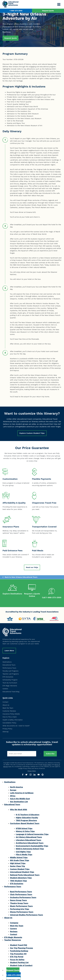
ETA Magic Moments (10, 681)
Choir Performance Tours (21, 890)
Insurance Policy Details (11, 709)
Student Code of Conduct (21, 961)
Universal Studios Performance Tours (26, 910)
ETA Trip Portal (17, 952)
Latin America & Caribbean (22, 788)
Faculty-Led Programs (10, 666)
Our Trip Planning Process (21, 943)
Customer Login (13, 975)
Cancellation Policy (9, 718)
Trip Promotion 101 (18, 949)
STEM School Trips (24, 824)
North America (16, 782)
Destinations (7, 657)
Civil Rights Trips (23, 847)
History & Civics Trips (25, 827)
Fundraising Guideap (19, 946)
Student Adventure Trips (21, 873)
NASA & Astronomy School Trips (30, 844)
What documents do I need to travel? (16, 721)
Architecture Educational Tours (30, 838)
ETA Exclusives (8, 672)
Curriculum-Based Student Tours (25, 819)
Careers (5, 684)
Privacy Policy (7, 724)
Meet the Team (8, 703)
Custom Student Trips (20, 864)
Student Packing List (19, 958)
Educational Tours (9, 660)
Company (14, 918)
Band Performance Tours (21, 887)
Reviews (14, 927)
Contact (5, 697)
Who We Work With (19, 805)
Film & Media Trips (24, 850)
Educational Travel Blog (11, 687)
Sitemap (6, 727)
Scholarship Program (10, 675)
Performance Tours (9, 663)
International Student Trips (22, 867)
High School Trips (18, 859)
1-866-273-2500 (16, 11)
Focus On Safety (17, 955)
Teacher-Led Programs (11, 669)
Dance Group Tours (18, 896)
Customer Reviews (9, 706)
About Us (6, 700)
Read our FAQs (32, 567)
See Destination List (19, 797)
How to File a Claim (10, 712)
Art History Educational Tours (29, 832)
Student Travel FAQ (19, 940)
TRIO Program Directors (26, 816)
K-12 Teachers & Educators (28, 810)
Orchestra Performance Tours (23, 893)
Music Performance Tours (21, 901)
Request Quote (48, 11)
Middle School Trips (19, 853)
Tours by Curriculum (10, 678)
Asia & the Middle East (20, 794)
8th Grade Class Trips (20, 856)
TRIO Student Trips (18, 876)
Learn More (9, 646)
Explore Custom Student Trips (32, 433)
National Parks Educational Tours (25, 870)
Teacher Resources (13, 935)
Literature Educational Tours (28, 835)
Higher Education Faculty (27, 813)
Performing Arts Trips (20, 904)
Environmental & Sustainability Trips (32, 841)
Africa (13, 791)
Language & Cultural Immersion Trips (32, 830)
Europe (13, 785)
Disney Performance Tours (22, 907)
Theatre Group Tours (19, 899)
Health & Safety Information (13, 715)
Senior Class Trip (17, 862)
